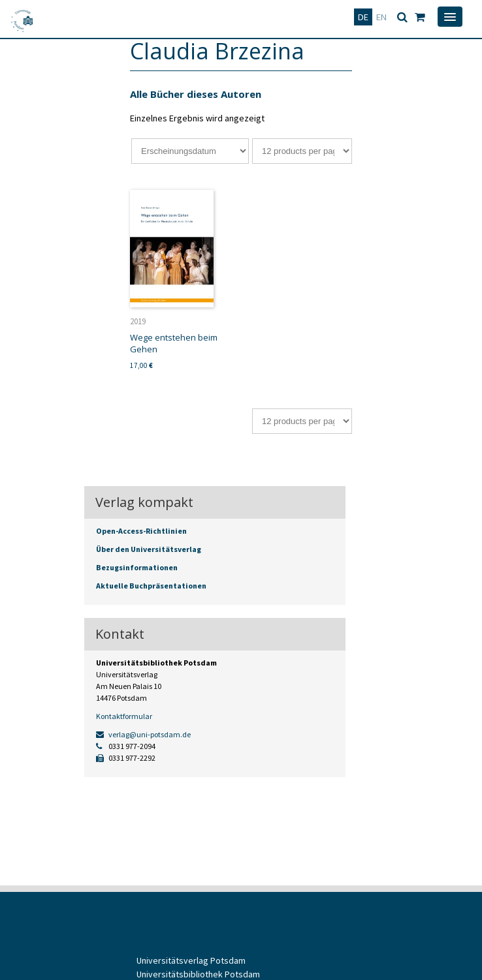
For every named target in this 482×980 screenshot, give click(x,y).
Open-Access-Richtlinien (141, 531)
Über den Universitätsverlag (149, 549)
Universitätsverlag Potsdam (191, 960)
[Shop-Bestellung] (190, 151)
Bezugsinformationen (137, 567)
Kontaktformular (124, 716)
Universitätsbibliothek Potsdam (198, 974)
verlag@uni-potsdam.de (143, 734)
